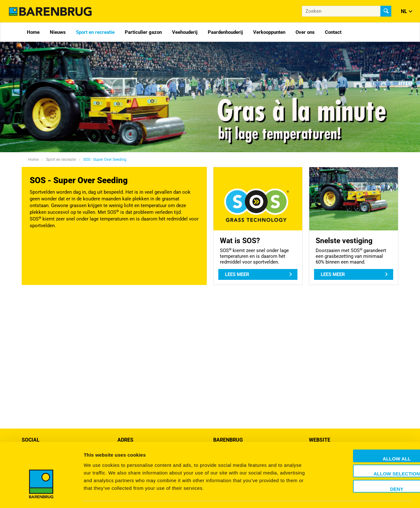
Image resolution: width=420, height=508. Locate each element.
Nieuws (58, 32)
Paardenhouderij (225, 32)
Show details (335, 495)
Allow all (367, 440)
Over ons (305, 32)
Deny (367, 471)
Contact (333, 32)
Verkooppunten (269, 32)
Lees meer (237, 274)
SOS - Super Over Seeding (105, 160)
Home (33, 32)
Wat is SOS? (240, 241)
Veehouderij (185, 32)
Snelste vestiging (344, 241)
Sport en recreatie (95, 32)
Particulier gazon (143, 32)
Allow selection (367, 456)
